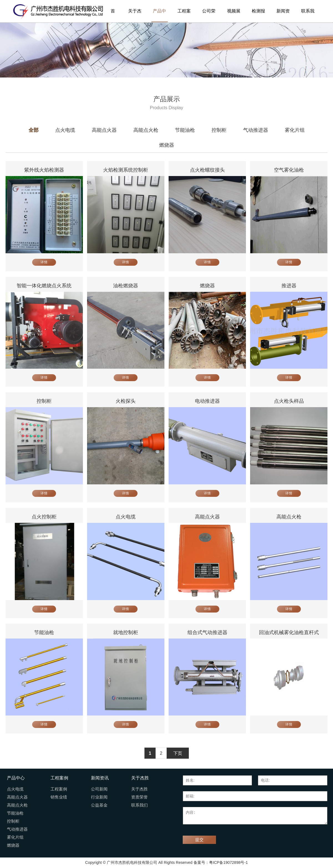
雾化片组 (15, 837)
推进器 (289, 286)
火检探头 (126, 401)
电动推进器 (207, 401)
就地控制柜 (126, 632)
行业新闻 (99, 797)
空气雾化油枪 (289, 170)
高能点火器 (207, 517)
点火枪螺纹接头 (207, 170)
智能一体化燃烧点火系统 (44, 286)
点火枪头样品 (289, 401)
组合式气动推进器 (207, 632)
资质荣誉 (139, 797)
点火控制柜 (44, 517)
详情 (44, 262)
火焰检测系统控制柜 (126, 170)
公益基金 (99, 805)
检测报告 (258, 15)
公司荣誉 (209, 15)
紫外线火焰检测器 (44, 170)
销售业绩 (59, 797)
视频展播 (234, 15)
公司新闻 (99, 789)
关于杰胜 (135, 15)
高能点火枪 (289, 517)
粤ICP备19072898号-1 (228, 862)
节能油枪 (44, 632)
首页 (113, 15)
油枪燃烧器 (126, 286)
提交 (199, 840)
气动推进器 (17, 829)
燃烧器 (207, 286)
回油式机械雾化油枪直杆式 (289, 632)
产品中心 (159, 15)
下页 (178, 753)
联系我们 (308, 15)
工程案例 (184, 15)
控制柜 (44, 401)
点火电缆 (126, 517)
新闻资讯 (283, 15)
